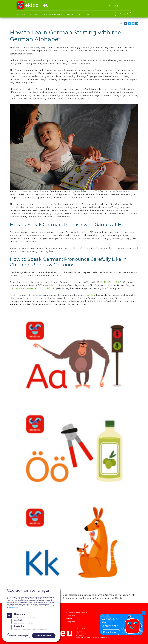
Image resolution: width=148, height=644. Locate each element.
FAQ (89, 14)
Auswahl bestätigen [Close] (19, 636)
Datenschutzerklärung (43, 606)
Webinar (70, 14)
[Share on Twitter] (129, 23)
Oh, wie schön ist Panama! (55, 285)
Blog (80, 14)
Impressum (14, 608)
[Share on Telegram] (133, 23)
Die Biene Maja (112, 282)
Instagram (71, 622)
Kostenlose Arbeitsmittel (52, 14)
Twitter (70, 619)
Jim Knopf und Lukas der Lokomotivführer (33, 288)
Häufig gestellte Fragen (78, 612)
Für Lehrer (34, 14)
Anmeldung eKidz (123, 14)
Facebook (71, 615)
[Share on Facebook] (126, 23)
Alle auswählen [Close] (44, 636)
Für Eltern (21, 14)
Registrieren (111, 632)
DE (117, 6)
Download (90, 295)
